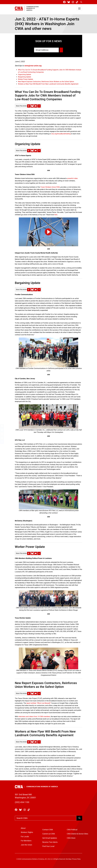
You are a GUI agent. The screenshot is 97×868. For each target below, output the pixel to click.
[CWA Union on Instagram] (73, 2)
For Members (26, 841)
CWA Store (71, 838)
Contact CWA (48, 830)
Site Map (68, 859)
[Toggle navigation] (79, 8)
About (23, 828)
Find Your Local (48, 846)
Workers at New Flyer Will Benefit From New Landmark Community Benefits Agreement (48, 84)
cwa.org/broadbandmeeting (61, 134)
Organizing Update (24, 74)
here (56, 215)
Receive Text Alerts (50, 842)
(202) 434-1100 (22, 802)
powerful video (73, 178)
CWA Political (72, 830)
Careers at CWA (49, 834)
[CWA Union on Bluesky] (69, 2)
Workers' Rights (27, 832)
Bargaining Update (24, 77)
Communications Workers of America (42, 787)
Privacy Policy (76, 859)
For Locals (25, 837)
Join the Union (26, 845)
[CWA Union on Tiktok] (77, 2)
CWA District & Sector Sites (77, 834)
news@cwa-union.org (33, 66)
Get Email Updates (50, 838)
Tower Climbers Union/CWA (50, 187)
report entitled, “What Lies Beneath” (39, 703)
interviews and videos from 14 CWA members (34, 717)
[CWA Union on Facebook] (65, 2)
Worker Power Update (25, 79)
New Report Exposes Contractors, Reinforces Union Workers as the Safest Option (46, 82)
